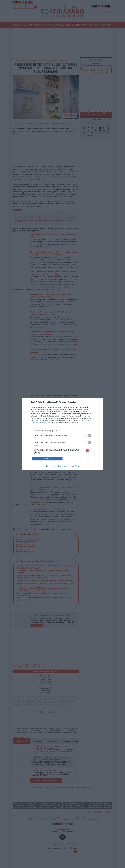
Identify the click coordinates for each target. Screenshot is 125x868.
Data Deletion (51, 466)
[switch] (89, 435)
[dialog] (62, 434)
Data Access (62, 466)
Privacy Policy (74, 466)
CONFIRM (47, 458)
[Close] (99, 402)
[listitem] (62, 431)
